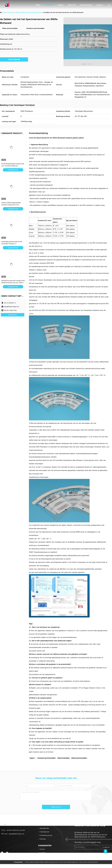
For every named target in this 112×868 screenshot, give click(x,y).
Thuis (38, 5)
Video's (61, 5)
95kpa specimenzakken (79, 758)
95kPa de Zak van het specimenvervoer (29, 12)
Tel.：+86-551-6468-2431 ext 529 (13, 830)
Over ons (72, 5)
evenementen (86, 5)
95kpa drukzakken (63, 758)
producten (11, 12)
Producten (49, 5)
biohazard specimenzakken (46, 758)
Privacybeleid (18, 862)
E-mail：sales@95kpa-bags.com (13, 834)
